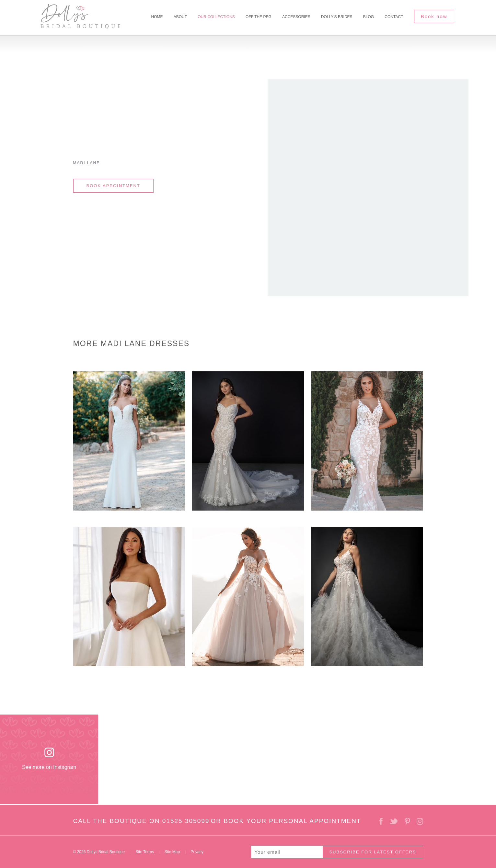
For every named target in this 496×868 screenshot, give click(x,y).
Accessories (296, 17)
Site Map (172, 852)
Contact (394, 17)
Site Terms (144, 852)
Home (157, 17)
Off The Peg (259, 17)
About (180, 17)
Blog (369, 17)
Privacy (197, 852)
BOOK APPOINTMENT (113, 186)
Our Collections (216, 17)
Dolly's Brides (337, 17)
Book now (434, 16)
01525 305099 (186, 821)
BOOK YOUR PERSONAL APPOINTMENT (292, 821)
